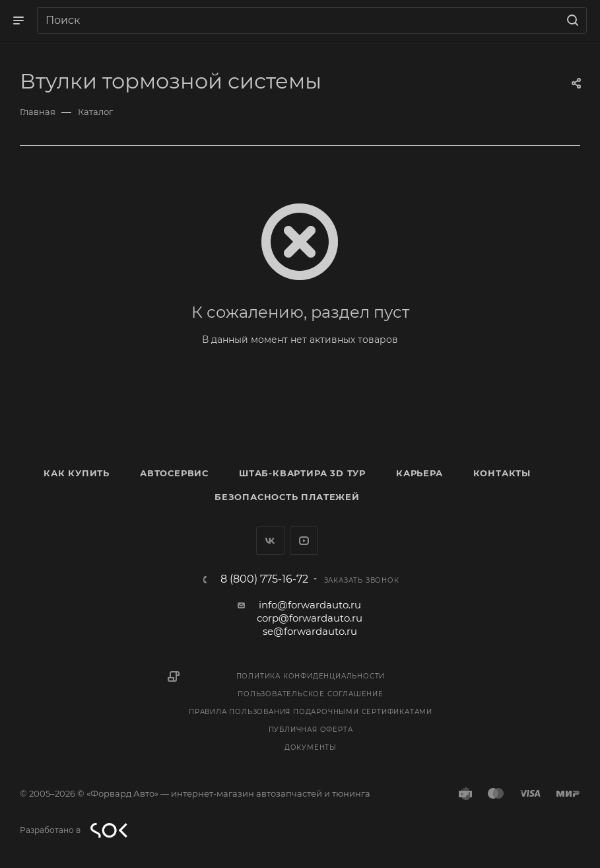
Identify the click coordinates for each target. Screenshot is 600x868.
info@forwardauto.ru (310, 605)
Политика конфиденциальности (311, 676)
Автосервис (174, 473)
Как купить (77, 473)
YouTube (304, 541)
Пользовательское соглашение (311, 694)
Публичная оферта (311, 730)
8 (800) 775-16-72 (264, 579)
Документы (311, 747)
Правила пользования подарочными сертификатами (311, 712)
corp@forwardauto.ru (310, 618)
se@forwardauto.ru (310, 631)
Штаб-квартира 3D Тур (302, 473)
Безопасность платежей (287, 497)
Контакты (502, 473)
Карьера (419, 473)
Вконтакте (270, 541)
